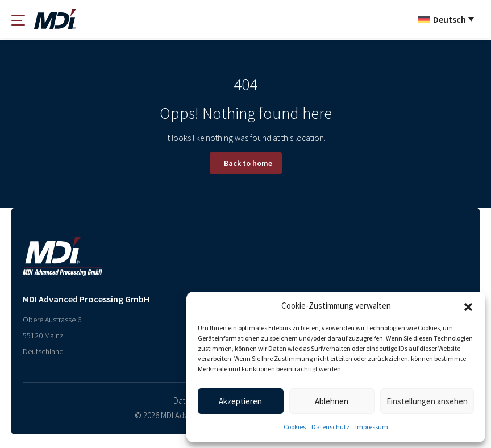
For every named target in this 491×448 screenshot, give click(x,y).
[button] (468, 306)
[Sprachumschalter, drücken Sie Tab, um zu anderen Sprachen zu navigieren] (446, 19)
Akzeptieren (240, 401)
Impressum (372, 427)
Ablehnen (332, 401)
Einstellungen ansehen (427, 401)
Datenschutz (330, 427)
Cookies (295, 427)
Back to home (248, 163)
